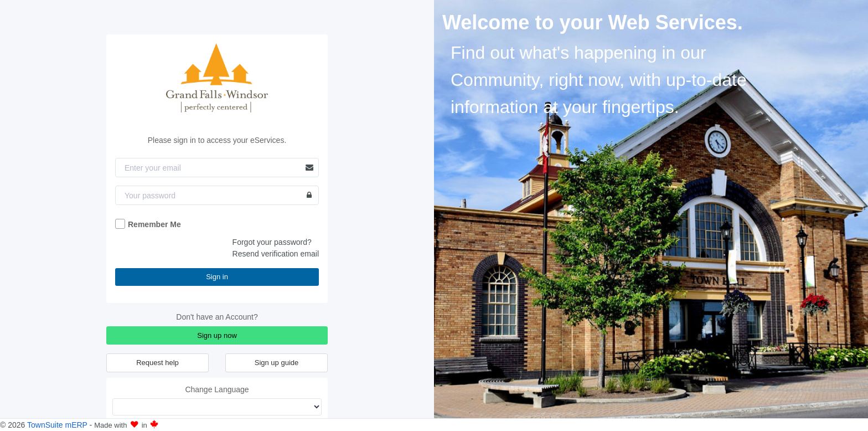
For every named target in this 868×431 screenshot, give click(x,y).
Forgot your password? (272, 242)
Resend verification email (276, 254)
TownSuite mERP (58, 425)
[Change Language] (217, 407)
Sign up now (217, 335)
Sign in (217, 277)
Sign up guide (277, 363)
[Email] (217, 168)
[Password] (217, 195)
